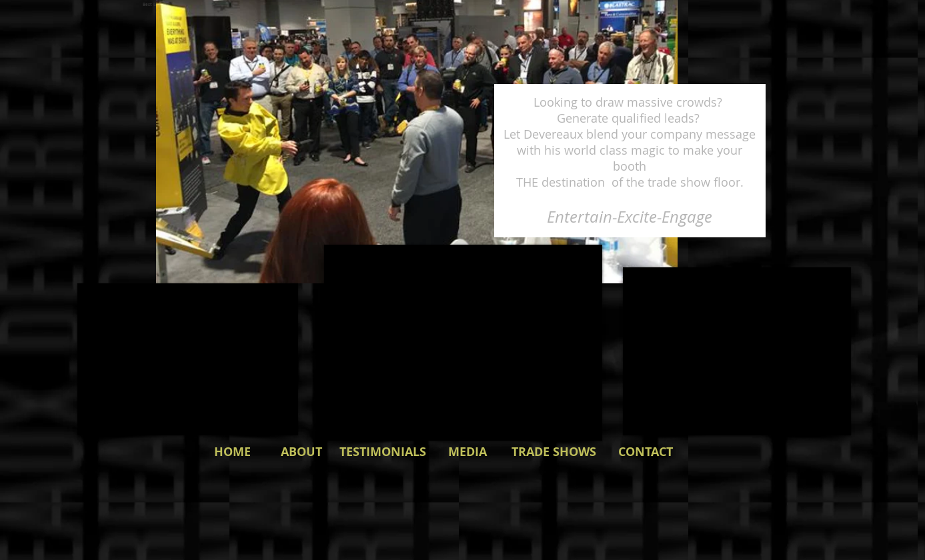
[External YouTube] (737, 351)
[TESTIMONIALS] (383, 452)
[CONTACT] (646, 452)
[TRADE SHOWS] (554, 452)
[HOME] (233, 452)
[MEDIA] (468, 452)
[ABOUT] (301, 452)
